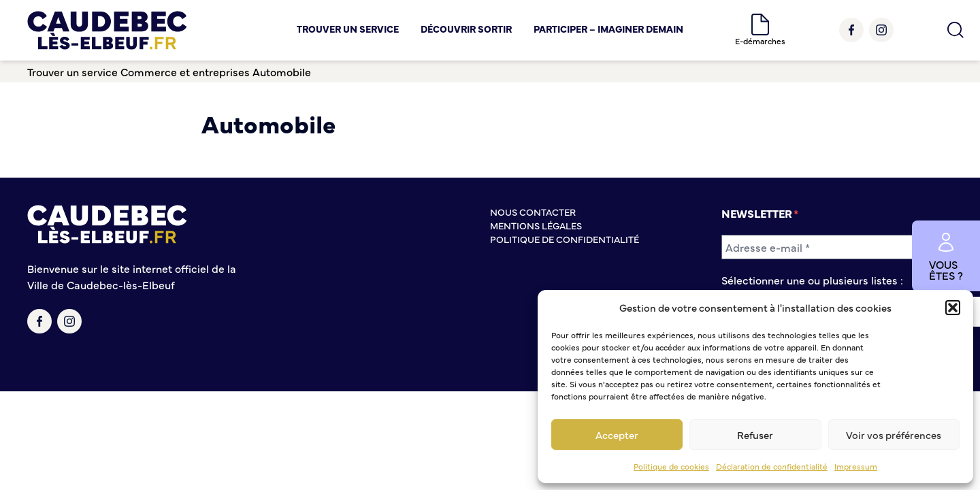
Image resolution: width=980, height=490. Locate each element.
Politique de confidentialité (565, 239)
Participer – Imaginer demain (608, 29)
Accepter (617, 435)
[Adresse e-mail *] (837, 247)
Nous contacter (533, 212)
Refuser (755, 435)
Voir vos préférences (894, 435)
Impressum (856, 466)
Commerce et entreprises (185, 71)
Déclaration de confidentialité (772, 466)
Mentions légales (536, 225)
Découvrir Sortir (466, 29)
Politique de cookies (671, 466)
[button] (953, 308)
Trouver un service (348, 29)
